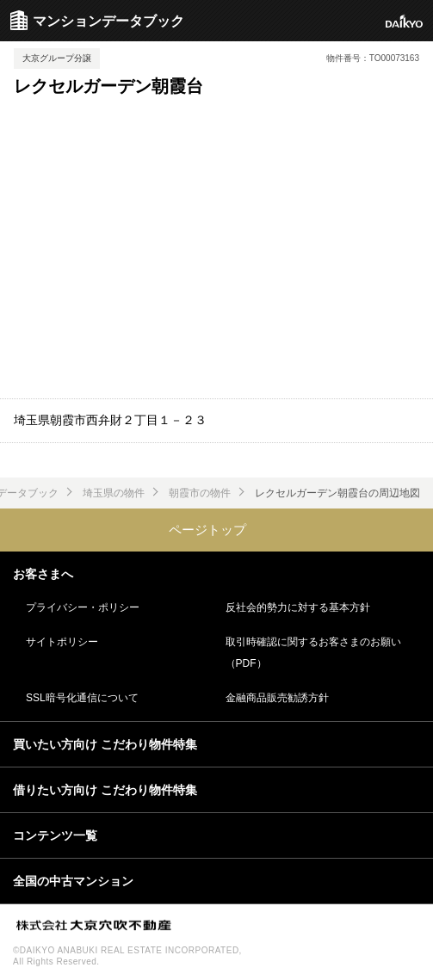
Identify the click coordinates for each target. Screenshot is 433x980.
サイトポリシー (62, 642)
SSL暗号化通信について (82, 698)
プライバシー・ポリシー (83, 607)
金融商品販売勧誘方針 (277, 698)
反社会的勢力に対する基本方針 (298, 607)
